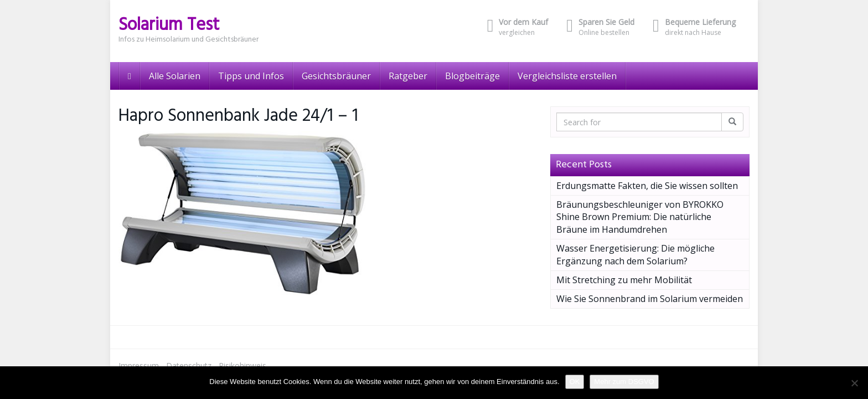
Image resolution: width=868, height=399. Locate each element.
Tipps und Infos (251, 76)
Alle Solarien (175, 76)
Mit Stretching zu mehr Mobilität (624, 280)
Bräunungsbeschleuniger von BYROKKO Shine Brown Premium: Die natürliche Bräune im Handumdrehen (640, 217)
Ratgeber (408, 76)
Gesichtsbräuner (336, 76)
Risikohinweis (242, 365)
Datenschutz (189, 365)
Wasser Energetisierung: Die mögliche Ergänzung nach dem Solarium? (635, 255)
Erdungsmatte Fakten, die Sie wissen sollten (647, 186)
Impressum (139, 365)
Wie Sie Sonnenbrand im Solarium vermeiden (650, 299)
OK (575, 382)
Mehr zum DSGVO (624, 382)
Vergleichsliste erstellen (567, 76)
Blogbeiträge (472, 76)
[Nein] (854, 383)
